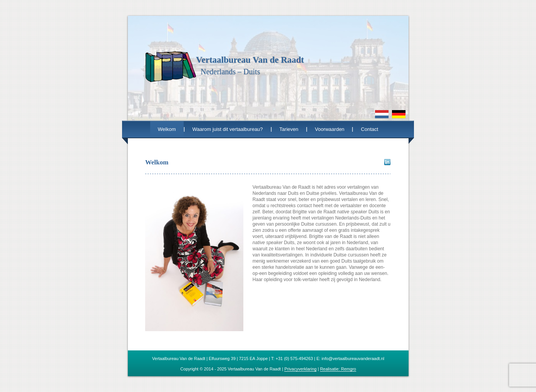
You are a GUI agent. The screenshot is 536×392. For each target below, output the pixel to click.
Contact (369, 129)
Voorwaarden (330, 129)
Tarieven (289, 129)
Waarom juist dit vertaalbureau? (228, 129)
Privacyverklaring (300, 369)
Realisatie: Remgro (338, 369)
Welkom (167, 129)
